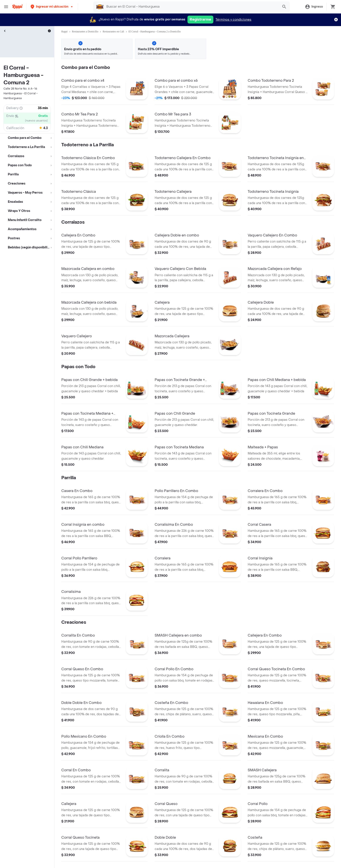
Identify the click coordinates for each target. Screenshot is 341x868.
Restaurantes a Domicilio (85, 32)
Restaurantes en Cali (113, 32)
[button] (52, 7)
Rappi (64, 32)
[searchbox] (191, 7)
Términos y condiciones (233, 20)
